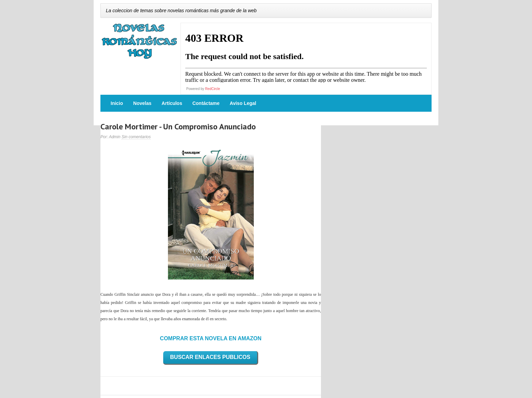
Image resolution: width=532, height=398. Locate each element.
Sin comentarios (136, 137)
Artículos (172, 103)
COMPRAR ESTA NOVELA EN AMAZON (211, 338)
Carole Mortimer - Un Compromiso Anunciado (178, 126)
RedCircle (213, 89)
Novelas (142, 103)
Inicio (117, 103)
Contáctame (206, 103)
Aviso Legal (243, 103)
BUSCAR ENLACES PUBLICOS (210, 357)
